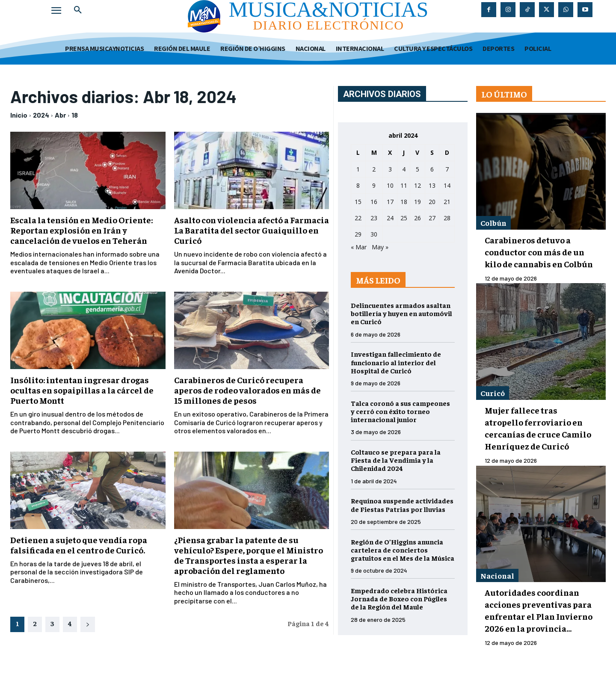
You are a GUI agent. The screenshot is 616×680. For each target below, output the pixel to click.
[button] (78, 10)
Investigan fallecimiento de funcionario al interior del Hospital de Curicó (396, 362)
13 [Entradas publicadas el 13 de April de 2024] (432, 185)
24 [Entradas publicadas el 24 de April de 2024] (390, 218)
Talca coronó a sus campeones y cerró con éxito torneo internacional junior (400, 411)
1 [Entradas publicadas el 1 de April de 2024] (358, 169)
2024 (41, 115)
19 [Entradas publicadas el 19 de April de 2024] (418, 202)
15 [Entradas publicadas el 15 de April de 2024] (358, 202)
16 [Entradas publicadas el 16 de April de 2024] (374, 202)
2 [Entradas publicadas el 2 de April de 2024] (374, 169)
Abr (60, 115)
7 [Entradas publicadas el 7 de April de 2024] (447, 169)
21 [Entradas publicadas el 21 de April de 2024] (447, 202)
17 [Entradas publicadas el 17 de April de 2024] (390, 202)
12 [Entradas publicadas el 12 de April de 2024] (418, 185)
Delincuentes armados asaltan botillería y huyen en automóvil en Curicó (401, 313)
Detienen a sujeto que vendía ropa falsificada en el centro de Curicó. (79, 545)
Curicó (493, 393)
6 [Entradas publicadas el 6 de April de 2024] (432, 169)
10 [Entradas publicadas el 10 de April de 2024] (390, 185)
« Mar (359, 247)
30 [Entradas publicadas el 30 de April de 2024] (374, 234)
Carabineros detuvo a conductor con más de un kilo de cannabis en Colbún (539, 252)
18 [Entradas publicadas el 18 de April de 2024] (404, 202)
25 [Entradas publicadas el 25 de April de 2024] (404, 218)
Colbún (493, 223)
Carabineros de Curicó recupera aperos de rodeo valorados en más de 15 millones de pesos (247, 390)
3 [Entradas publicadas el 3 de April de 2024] (390, 169)
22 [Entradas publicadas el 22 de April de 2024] (358, 218)
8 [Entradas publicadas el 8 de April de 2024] (358, 185)
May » (380, 247)
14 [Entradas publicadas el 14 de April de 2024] (447, 185)
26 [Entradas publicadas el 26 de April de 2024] (418, 218)
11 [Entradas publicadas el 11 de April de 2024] (404, 185)
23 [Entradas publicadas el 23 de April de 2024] (374, 218)
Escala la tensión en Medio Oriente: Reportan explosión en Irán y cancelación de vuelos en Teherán (81, 230)
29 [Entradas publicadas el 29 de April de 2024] (358, 234)
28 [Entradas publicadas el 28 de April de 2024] (447, 218)
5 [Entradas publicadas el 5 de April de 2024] (418, 169)
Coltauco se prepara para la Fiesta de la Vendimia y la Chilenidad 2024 (396, 460)
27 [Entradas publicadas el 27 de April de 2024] (432, 218)
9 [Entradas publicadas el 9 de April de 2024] (374, 185)
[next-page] (88, 624)
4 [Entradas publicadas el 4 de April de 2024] (404, 169)
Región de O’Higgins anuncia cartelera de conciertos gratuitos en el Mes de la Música (403, 550)
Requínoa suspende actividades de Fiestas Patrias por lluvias (402, 504)
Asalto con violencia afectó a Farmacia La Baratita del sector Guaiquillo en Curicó (252, 230)
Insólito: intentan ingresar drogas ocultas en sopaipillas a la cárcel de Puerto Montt (82, 390)
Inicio (19, 115)
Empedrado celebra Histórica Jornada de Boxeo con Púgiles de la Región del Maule (399, 598)
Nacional (497, 575)
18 (75, 115)
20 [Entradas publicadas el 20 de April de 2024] (432, 202)
